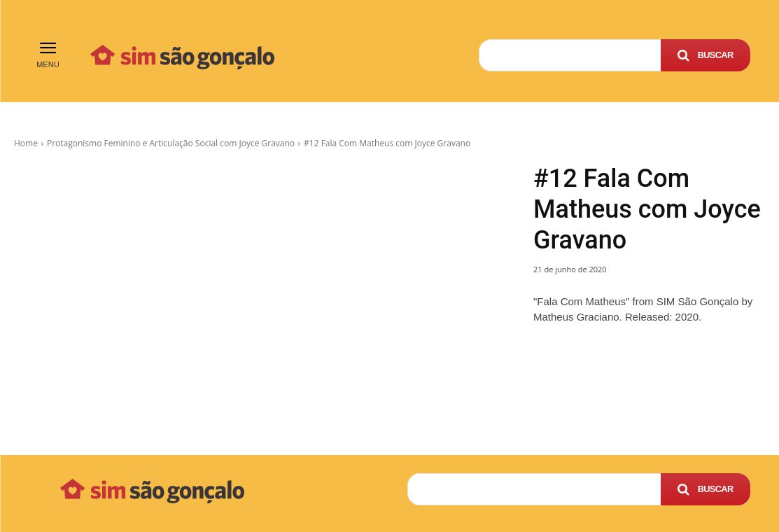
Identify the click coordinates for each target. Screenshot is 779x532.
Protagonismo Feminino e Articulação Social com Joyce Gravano (171, 143)
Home (26, 143)
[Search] (705, 55)
